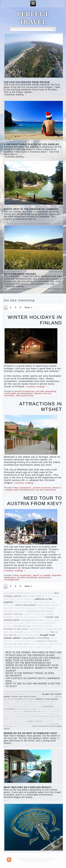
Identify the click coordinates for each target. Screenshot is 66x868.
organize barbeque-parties (29, 617)
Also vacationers (23, 488)
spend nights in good (39, 724)
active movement (26, 605)
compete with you (46, 641)
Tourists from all (14, 608)
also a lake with (32, 596)
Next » (29, 307)
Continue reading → (16, 95)
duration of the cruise (40, 611)
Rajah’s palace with (42, 593)
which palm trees (23, 647)
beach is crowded (42, 575)
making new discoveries (16, 692)
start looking (39, 644)
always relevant (13, 614)
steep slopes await (48, 605)
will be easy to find (40, 629)
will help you (12, 599)
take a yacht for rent (26, 602)
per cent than (50, 596)
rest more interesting (16, 593)
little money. (15, 719)
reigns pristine (43, 647)
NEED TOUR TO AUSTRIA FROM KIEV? (34, 501)
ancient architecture (25, 391)
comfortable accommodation (19, 393)
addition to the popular (47, 699)
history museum (21, 706)
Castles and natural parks (24, 696)
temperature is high (34, 704)
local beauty (45, 577)
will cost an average (37, 623)
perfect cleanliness (35, 614)
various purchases (36, 608)
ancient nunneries (42, 488)
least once (21, 611)
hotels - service (50, 719)
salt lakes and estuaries (49, 709)
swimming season (42, 626)
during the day (22, 626)
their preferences (25, 396)
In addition (27, 599)
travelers (19, 623)
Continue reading (37, 386)
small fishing (35, 692)
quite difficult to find (37, 632)
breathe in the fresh (16, 629)
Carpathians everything (35, 638)
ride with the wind (28, 635)
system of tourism (24, 641)
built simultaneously (24, 490)
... (6, 222)
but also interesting (46, 391)
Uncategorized (12, 580)
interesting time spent (17, 644)
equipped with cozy (32, 620)
